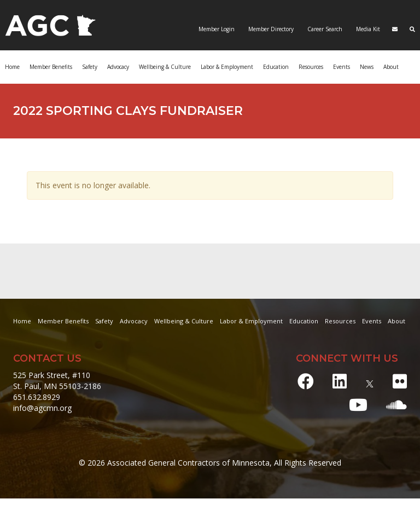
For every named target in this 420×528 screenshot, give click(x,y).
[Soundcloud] (396, 405)
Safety (90, 67)
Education (276, 67)
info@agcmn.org (42, 408)
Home (12, 67)
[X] (370, 381)
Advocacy (118, 67)
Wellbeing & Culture (165, 67)
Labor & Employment (227, 67)
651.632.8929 (37, 397)
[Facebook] (306, 381)
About (391, 67)
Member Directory (270, 29)
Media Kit (367, 29)
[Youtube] (358, 405)
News (367, 67)
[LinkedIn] (340, 381)
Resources (311, 67)
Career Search (324, 29)
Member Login (217, 29)
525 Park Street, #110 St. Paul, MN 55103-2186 (57, 381)
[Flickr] (400, 381)
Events (342, 67)
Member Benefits (51, 67)
